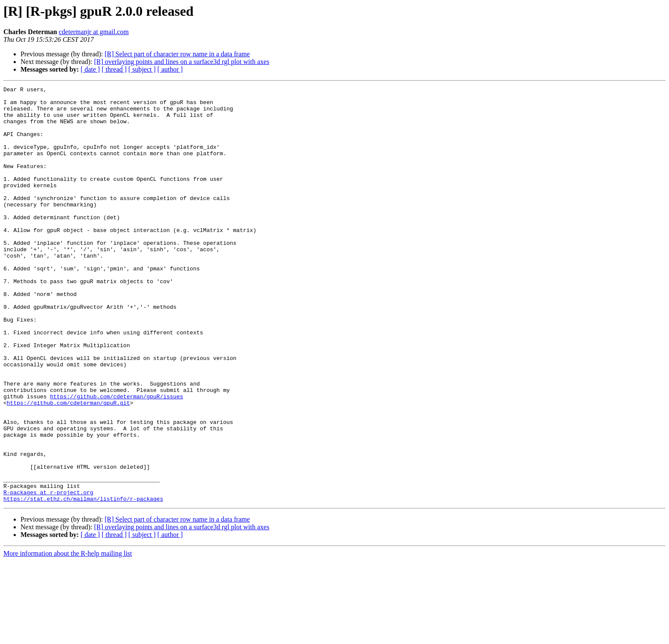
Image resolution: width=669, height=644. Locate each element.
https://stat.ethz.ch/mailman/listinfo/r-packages (83, 582)
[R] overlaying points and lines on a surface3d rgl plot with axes (182, 62)
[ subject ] (142, 69)
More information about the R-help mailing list (68, 637)
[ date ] (90, 69)
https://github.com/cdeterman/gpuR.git (68, 467)
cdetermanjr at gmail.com (94, 32)
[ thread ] (114, 69)
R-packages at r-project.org (48, 574)
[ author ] (170, 69)
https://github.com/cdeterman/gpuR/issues (116, 459)
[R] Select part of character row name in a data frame (177, 54)
